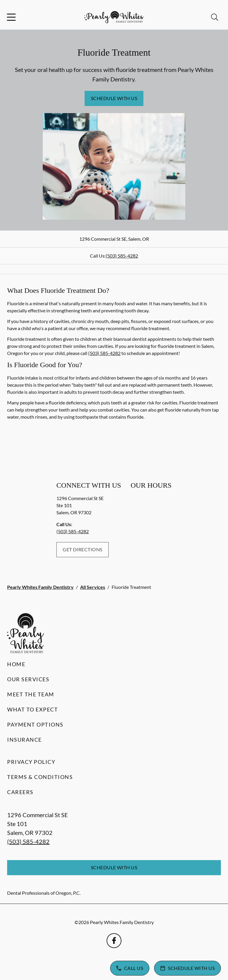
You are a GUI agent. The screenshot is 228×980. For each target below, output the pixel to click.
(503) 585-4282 (122, 256)
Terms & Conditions (40, 777)
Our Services (28, 679)
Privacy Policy (31, 762)
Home (16, 664)
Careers (20, 792)
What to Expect (33, 709)
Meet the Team (31, 694)
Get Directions (83, 549)
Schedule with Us (114, 98)
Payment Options (35, 724)
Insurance (24, 740)
